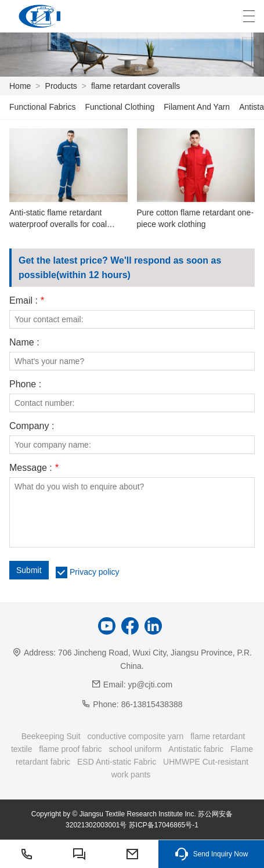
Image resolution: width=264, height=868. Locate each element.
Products (61, 86)
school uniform (135, 749)
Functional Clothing (120, 107)
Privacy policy (95, 572)
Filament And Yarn (197, 107)
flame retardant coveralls (135, 86)
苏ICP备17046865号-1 (164, 825)
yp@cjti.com (150, 685)
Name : (24, 343)
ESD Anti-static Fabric (117, 762)
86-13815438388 (152, 704)
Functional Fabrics (42, 107)
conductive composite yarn (136, 736)
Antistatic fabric (196, 749)
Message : (34, 468)
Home (20, 86)
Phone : (25, 384)
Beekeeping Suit (51, 736)
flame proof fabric (70, 749)
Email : (27, 301)
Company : (32, 426)
